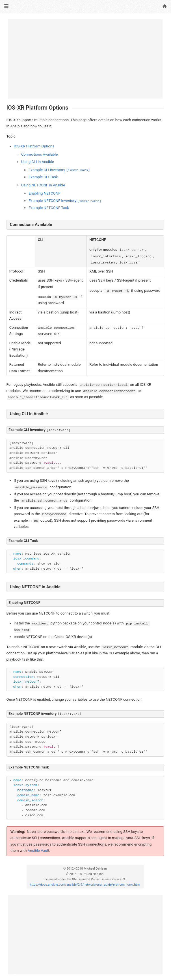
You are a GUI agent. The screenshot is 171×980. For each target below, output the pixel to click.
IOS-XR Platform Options (34, 146)
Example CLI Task (43, 177)
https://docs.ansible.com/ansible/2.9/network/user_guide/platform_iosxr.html (85, 885)
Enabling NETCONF (44, 193)
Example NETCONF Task (49, 208)
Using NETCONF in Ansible (43, 185)
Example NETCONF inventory (65, 201)
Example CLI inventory (59, 170)
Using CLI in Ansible (38, 162)
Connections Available (39, 154)
